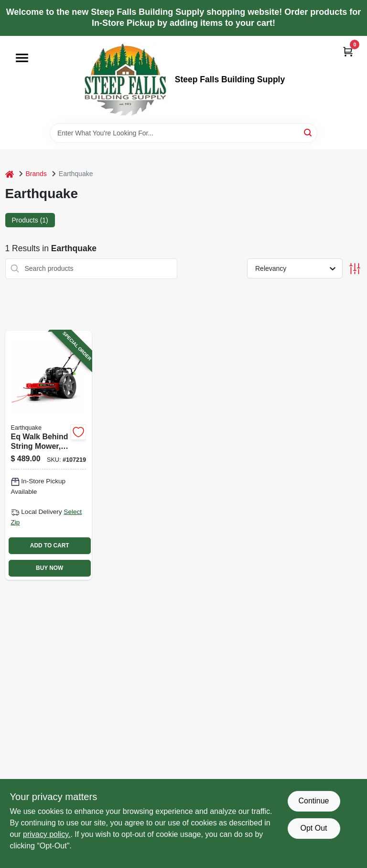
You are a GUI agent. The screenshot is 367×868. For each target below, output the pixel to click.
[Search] (308, 132)
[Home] (10, 174)
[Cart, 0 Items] (348, 51)
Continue (313, 801)
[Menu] (22, 58)
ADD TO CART (50, 545)
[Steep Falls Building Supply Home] (125, 80)
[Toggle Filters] (355, 269)
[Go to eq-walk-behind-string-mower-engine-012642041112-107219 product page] (49, 455)
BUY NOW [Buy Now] (49, 568)
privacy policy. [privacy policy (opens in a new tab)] (47, 834)
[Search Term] (183, 133)
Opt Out (313, 828)
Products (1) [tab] (30, 220)
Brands (36, 174)
